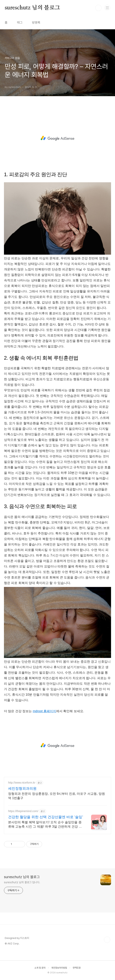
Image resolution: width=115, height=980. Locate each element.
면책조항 (77, 968)
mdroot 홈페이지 (44, 711)
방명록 (36, 23)
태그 (20, 23)
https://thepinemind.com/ (23, 811)
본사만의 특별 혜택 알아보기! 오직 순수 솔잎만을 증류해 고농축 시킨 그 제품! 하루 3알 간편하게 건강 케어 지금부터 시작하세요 (45, 825)
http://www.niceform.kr (22, 783)
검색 (98, 8)
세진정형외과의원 (22, 788)
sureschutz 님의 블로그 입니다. (22, 882)
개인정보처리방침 (59, 968)
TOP (107, 940)
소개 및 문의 (40, 968)
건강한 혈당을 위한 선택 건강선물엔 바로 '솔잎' (46, 817)
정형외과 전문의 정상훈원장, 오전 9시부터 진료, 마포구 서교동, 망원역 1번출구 (57, 796)
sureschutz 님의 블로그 (32, 8)
